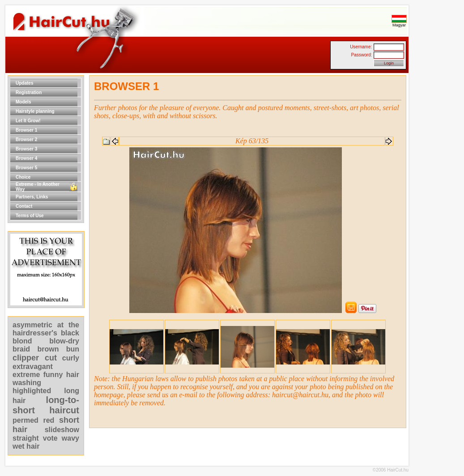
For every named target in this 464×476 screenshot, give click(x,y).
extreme (26, 375)
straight (26, 438)
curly (71, 358)
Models (23, 102)
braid (21, 349)
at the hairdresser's (46, 329)
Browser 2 (26, 139)
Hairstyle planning (35, 111)
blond (22, 341)
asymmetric (35, 325)
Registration (29, 92)
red (49, 420)
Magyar (399, 23)
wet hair (26, 446)
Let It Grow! (28, 121)
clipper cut (35, 358)
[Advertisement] (437, 210)
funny (53, 375)
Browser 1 (26, 130)
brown (48, 349)
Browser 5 (26, 168)
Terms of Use (30, 216)
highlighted (32, 391)
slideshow (62, 430)
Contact (24, 206)
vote (50, 438)
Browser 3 (26, 149)
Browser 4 (26, 158)
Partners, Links (32, 197)
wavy (70, 438)
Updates (24, 83)
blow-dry (64, 341)
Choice (23, 177)
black (70, 333)
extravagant (33, 367)
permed (26, 420)
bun (73, 349)
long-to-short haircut (46, 405)
